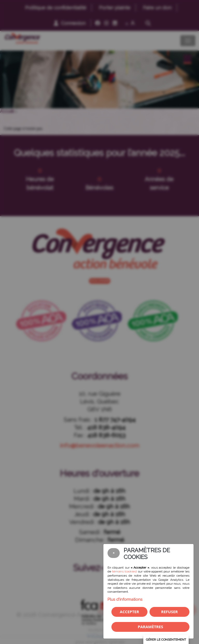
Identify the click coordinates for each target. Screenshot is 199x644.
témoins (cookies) (125, 571)
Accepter (129, 612)
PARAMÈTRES (151, 627)
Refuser (169, 612)
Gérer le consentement (166, 640)
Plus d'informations (125, 599)
